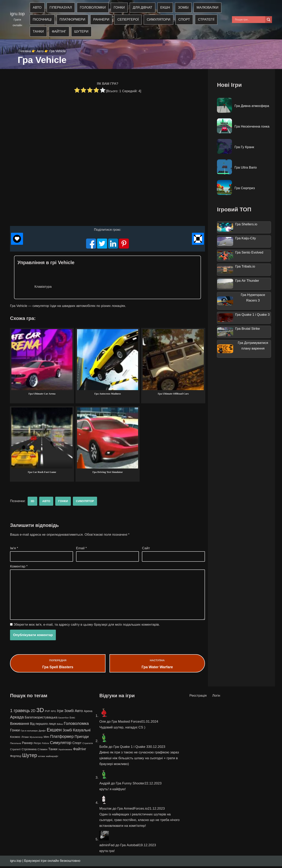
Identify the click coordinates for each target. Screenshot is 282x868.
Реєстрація (198, 698)
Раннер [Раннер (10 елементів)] (27, 745)
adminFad (107, 847)
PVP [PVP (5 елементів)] (47, 713)
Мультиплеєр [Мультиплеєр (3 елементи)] (36, 739)
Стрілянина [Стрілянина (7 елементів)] (29, 751)
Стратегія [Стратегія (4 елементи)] (88, 745)
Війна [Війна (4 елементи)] (60, 726)
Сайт (146, 549)
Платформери (73, 20)
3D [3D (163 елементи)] (40, 712)
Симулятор (85, 502)
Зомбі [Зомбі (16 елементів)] (67, 732)
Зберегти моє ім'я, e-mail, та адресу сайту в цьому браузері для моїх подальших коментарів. (87, 626)
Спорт (185, 20)
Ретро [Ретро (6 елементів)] (37, 745)
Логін (216, 698)
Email (81, 549)
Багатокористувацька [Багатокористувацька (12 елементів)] (41, 719)
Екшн (166, 8)
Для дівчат (143, 8)
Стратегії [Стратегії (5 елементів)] (15, 751)
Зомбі (184, 8)
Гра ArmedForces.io (132, 810)
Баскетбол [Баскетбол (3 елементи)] (64, 719)
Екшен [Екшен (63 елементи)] (54, 732)
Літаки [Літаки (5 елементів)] (25, 739)
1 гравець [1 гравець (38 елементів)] (20, 712)
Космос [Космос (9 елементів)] (15, 739)
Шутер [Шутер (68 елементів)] (30, 757)
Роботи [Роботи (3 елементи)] (46, 745)
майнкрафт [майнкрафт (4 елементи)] (52, 758)
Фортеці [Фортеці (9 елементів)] (16, 758)
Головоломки (93, 8)
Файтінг (59, 32)
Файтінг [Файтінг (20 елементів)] (80, 751)
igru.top (17, 14)
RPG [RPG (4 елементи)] (53, 713)
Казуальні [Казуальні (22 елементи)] (82, 732)
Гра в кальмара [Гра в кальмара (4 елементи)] (29, 732)
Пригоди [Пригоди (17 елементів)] (82, 738)
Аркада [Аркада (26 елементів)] (17, 719)
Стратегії (207, 20)
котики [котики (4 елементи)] (42, 758)
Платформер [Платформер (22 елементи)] (62, 738)
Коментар (19, 567)
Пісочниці (42, 20)
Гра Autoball (130, 847)
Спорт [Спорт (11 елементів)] (77, 745)
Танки (38, 32)
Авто (37, 8)
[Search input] (250, 20)
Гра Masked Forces (126, 723)
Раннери (102, 20)
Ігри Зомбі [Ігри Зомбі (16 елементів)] (65, 713)
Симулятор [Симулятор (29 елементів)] (61, 745)
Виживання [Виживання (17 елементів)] (20, 725)
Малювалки (209, 8)
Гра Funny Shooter (130, 785)
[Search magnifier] (269, 20)
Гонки (120, 8)
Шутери (82, 32)
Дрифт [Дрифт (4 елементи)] (42, 732)
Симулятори (159, 20)
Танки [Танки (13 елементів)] (53, 751)
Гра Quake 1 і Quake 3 (131, 749)
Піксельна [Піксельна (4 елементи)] (16, 745)
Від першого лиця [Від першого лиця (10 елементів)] (43, 726)
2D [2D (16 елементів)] (33, 713)
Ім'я (14, 549)
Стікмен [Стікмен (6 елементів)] (42, 751)
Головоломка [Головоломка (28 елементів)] (76, 725)
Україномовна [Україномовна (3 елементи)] (65, 751)
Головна (25, 51)
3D (32, 502)
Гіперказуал (61, 8)
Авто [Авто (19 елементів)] (79, 713)
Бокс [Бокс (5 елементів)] (72, 719)
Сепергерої (129, 20)
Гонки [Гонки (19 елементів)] (15, 732)
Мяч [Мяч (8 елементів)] (46, 739)
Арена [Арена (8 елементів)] (88, 713)
